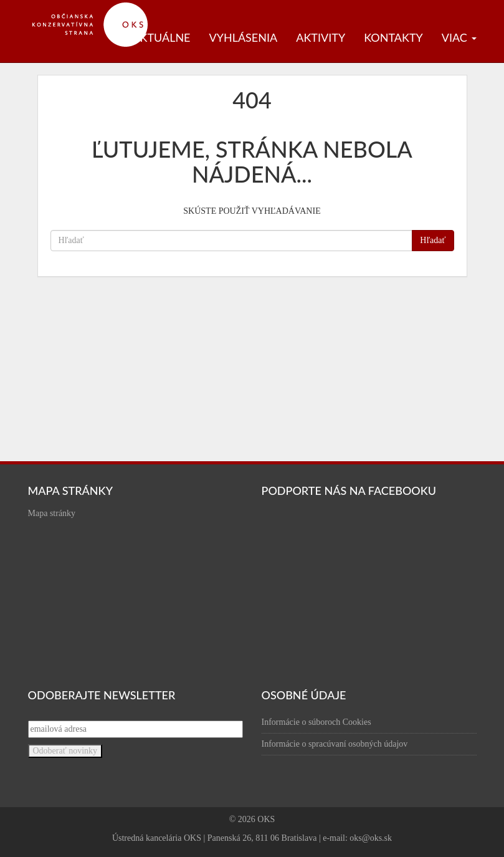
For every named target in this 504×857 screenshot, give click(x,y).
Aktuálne (161, 37)
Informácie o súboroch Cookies (316, 722)
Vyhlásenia (244, 37)
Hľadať (433, 240)
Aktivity (321, 37)
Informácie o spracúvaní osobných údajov (335, 744)
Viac (459, 37)
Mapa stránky (52, 513)
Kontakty (393, 37)
